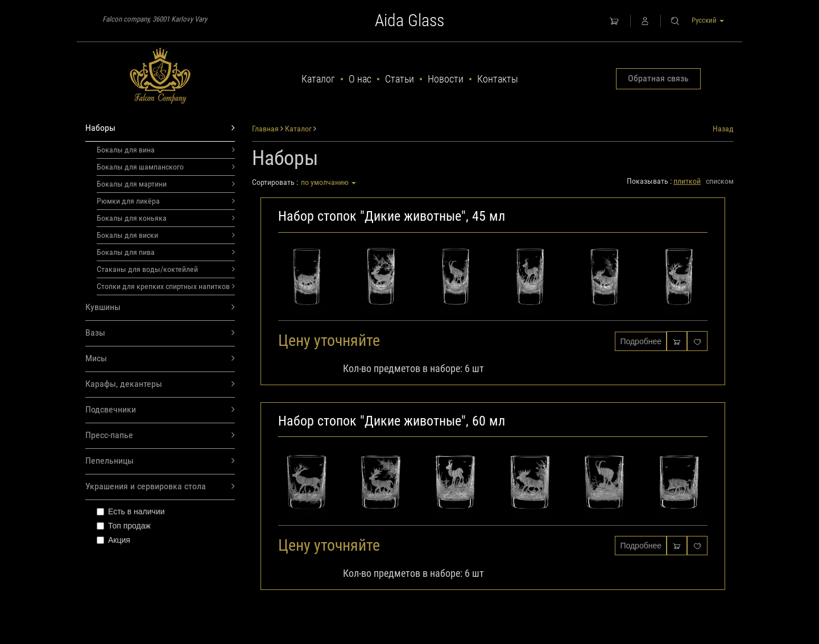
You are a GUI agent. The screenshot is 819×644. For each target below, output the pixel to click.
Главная (265, 129)
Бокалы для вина (166, 150)
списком (720, 181)
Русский (708, 20)
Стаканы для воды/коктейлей (166, 269)
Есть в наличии (131, 511)
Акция (113, 540)
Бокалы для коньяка (166, 218)
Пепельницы (160, 461)
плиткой (687, 181)
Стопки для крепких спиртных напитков (166, 286)
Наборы (160, 128)
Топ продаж (124, 526)
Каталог (318, 79)
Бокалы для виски (166, 235)
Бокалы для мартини (166, 184)
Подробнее (641, 341)
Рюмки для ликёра (166, 201)
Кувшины (160, 307)
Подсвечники (160, 410)
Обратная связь (658, 78)
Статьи (400, 79)
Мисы (160, 359)
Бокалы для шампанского (166, 167)
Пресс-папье (160, 435)
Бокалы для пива (166, 252)
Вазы (160, 333)
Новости (446, 79)
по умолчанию (328, 182)
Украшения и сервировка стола (160, 487)
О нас (360, 79)
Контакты (498, 79)
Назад (723, 129)
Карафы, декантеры (160, 384)
